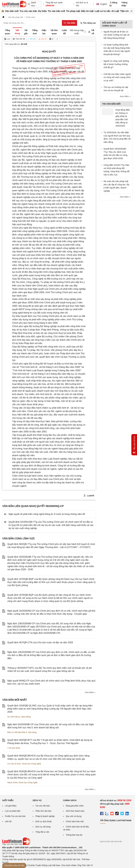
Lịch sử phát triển (13, 811)
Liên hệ (8, 821)
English (102, 4)
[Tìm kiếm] (69, 23)
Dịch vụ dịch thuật (44, 821)
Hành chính (12, 783)
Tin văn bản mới (56, 11)
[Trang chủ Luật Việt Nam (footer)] (16, 845)
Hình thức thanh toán (75, 811)
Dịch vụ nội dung (43, 827)
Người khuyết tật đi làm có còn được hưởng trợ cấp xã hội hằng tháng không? (116, 35)
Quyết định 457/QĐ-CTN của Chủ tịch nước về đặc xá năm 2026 (40, 642)
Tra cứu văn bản (28, 11)
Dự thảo (42, 11)
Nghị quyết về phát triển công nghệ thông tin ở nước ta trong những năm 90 (47, 514)
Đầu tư (10, 732)
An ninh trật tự (14, 717)
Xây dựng (32, 732)
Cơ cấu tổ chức (14, 764)
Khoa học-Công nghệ (32, 764)
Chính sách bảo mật (75, 821)
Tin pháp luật (73, 11)
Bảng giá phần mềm (75, 806)
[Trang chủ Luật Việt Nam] (14, 4)
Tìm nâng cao (88, 23)
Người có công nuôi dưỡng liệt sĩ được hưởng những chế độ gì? (116, 64)
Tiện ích (124, 11)
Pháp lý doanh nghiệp (45, 816)
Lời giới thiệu (11, 806)
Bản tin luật (87, 11)
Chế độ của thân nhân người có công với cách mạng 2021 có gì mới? (117, 77)
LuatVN (89, 495)
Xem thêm (90, 692)
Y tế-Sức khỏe (14, 748)
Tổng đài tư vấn (42, 832)
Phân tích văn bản (43, 811)
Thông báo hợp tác (74, 835)
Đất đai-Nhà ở (21, 732)
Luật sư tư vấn (103, 11)
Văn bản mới (12, 11)
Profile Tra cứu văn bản (15, 816)
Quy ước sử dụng (74, 816)
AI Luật (115, 11)
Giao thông (26, 717)
